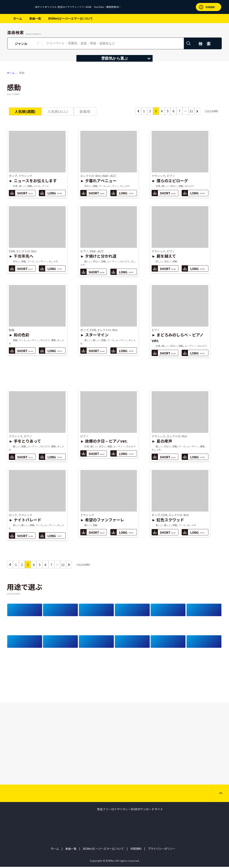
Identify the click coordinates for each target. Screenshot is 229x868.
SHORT (21, 193)
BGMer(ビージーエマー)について (71, 18)
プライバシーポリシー (162, 850)
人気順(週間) (25, 111)
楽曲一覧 (35, 18)
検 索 (205, 44)
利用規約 (136, 850)
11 (191, 111)
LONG (50, 193)
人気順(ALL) (57, 111)
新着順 (85, 111)
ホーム (18, 18)
